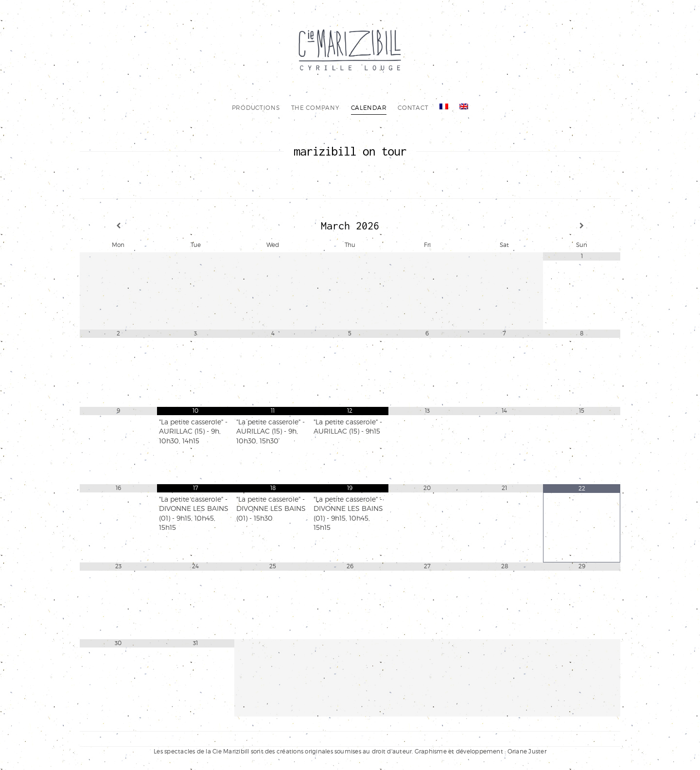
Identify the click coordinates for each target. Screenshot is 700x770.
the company (315, 108)
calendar (369, 108)
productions (256, 108)
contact (413, 108)
